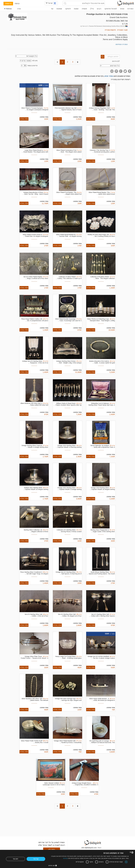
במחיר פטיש (109, 76)
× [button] (131, 852)
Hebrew (8, 9)
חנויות (122, 9)
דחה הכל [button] (16, 859)
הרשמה (8, 3)
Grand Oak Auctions (119, 17)
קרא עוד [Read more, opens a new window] (65, 858)
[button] (89, 865)
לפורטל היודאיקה (111, 9)
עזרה (19, 9)
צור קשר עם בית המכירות (117, 21)
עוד (52, 9)
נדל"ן (92, 9)
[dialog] (67, 859)
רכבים (99, 9)
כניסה (17, 3)
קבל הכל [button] (36, 859)
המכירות (130, 9)
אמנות (76, 9)
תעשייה (84, 9)
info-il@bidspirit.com (89, 848)
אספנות (59, 9)
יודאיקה (68, 9)
